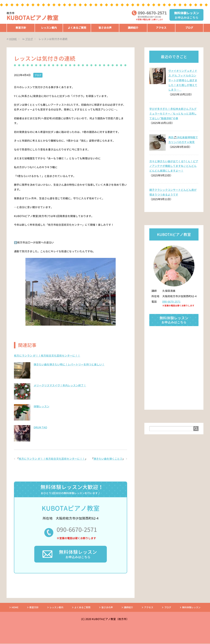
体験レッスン (42, 406)
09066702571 (152, 13)
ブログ (189, 28)
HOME (15, 608)
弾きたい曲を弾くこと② (108, 459)
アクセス (161, 28)
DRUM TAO (40, 427)
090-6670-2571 (77, 530)
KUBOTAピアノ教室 (33, 17)
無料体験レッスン (191, 608)
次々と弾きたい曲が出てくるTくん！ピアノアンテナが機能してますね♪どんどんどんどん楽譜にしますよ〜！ (174, 166)
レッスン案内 (49, 28)
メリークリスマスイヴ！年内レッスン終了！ (60, 385)
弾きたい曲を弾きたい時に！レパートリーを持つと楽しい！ (69, 364)
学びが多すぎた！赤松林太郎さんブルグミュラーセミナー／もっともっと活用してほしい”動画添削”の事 (173, 114)
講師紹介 (133, 28)
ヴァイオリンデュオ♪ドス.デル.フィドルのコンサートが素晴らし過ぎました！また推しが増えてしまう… (183, 80)
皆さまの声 (105, 28)
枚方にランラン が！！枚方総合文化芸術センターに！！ (47, 355)
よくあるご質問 (77, 28)
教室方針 (21, 28)
